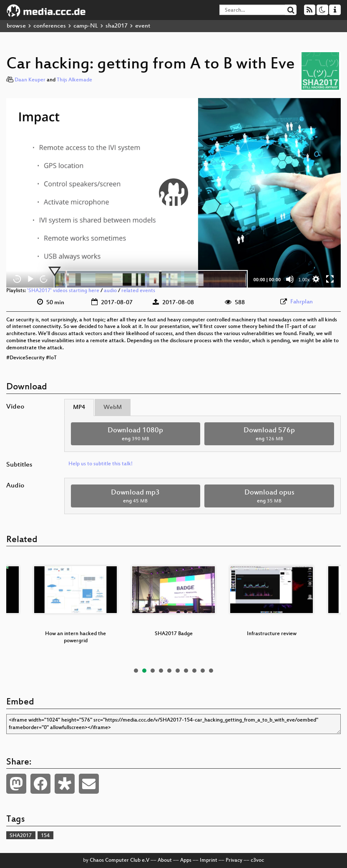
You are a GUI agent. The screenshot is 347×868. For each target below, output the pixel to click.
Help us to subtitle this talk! (101, 464)
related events (138, 291)
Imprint (209, 860)
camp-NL (86, 26)
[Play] (30, 279)
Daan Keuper (30, 80)
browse (16, 26)
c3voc (257, 860)
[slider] (151, 279)
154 (45, 836)
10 (211, 671)
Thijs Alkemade (74, 80)
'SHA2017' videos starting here (63, 291)
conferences (50, 26)
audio (110, 291)
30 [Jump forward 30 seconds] (44, 279)
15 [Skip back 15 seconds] (17, 279)
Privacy (234, 860)
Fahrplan (302, 302)
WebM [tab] (113, 408)
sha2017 (117, 26)
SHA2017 (21, 836)
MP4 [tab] (79, 408)
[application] (173, 193)
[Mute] (290, 279)
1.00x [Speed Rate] (304, 280)
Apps (186, 860)
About (165, 860)
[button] (173, 193)
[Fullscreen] (330, 279)
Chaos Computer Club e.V (119, 860)
